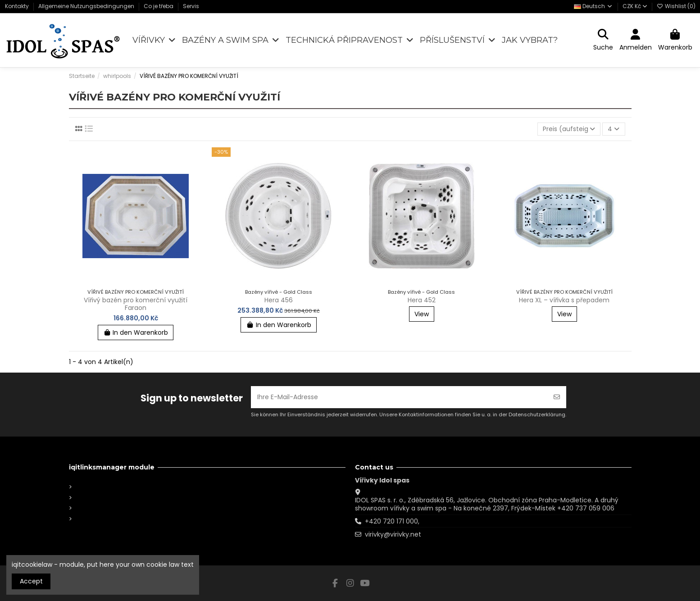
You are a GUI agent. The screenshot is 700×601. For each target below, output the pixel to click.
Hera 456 (279, 300)
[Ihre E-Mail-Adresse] (399, 397)
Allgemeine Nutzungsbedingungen (87, 6)
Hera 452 (422, 300)
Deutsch (593, 6)
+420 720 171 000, (392, 521)
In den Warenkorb (136, 332)
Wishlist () (676, 6)
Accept (31, 581)
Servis (191, 6)
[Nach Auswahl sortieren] (569, 129)
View (422, 314)
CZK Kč (635, 6)
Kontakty (18, 6)
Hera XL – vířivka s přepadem (564, 300)
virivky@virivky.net (393, 534)
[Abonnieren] (557, 397)
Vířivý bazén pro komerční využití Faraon (136, 304)
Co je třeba (159, 6)
